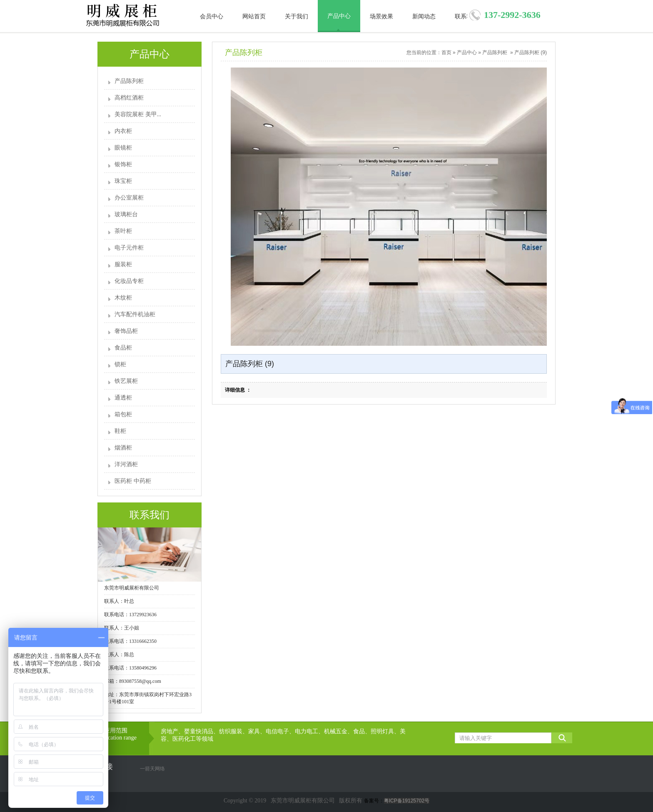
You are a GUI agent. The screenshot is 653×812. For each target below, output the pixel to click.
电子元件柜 (129, 248)
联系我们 (466, 16)
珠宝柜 (123, 181)
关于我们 (297, 16)
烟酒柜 (123, 448)
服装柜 (123, 264)
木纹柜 (123, 298)
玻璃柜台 (126, 214)
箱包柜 (123, 414)
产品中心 (339, 16)
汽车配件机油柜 (135, 314)
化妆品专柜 (129, 281)
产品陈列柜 (129, 81)
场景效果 (381, 16)
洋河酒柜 (126, 464)
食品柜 (123, 348)
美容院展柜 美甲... (138, 114)
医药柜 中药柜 (133, 481)
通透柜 (123, 398)
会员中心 (212, 16)
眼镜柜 (123, 148)
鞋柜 (120, 431)
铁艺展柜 (126, 381)
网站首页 (254, 16)
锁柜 (120, 364)
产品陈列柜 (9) (531, 52)
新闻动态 (424, 16)
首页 (446, 52)
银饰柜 (123, 164)
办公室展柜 (129, 198)
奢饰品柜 (126, 331)
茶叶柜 (123, 231)
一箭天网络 (152, 769)
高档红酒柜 (129, 98)
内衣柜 (123, 131)
